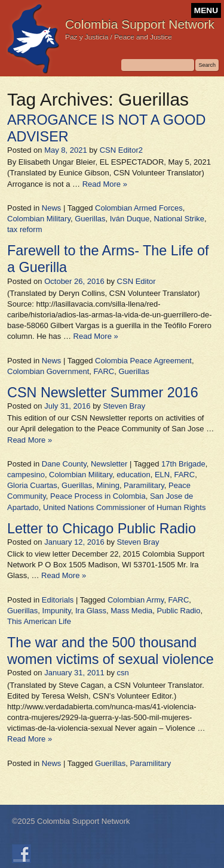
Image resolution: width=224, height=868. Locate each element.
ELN (162, 475)
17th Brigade (183, 464)
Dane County (64, 464)
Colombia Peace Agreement (143, 361)
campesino (26, 475)
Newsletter (109, 464)
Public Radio (179, 611)
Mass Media (131, 611)
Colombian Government (48, 371)
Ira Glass (91, 611)
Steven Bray (124, 406)
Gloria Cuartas (32, 485)
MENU (206, 10)
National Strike (179, 219)
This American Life (39, 621)
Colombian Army (136, 600)
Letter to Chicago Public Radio (102, 529)
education (133, 475)
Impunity (57, 611)
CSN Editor (136, 281)
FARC (104, 371)
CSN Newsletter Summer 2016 (103, 393)
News (52, 208)
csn (123, 673)
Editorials (58, 600)
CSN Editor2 (121, 150)
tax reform (25, 229)
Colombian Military (39, 219)
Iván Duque (130, 219)
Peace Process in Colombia (98, 496)
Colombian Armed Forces (139, 208)
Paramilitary (144, 485)
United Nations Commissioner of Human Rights (124, 507)
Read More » (105, 184)
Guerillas (90, 219)
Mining (108, 485)
